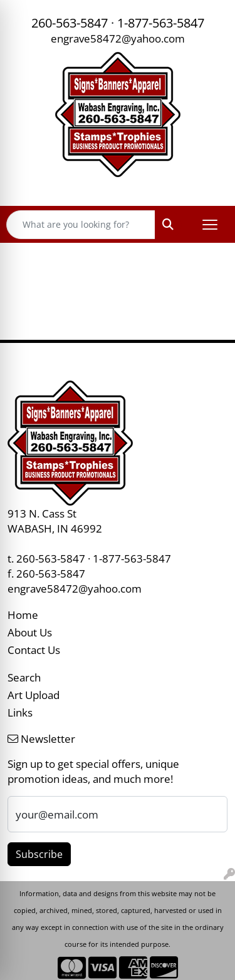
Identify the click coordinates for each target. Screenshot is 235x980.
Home (23, 615)
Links (20, 712)
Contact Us (34, 650)
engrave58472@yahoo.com (118, 38)
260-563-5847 (70, 23)
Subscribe (39, 854)
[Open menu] (210, 225)
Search (24, 677)
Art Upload (34, 695)
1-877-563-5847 (161, 23)
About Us (30, 632)
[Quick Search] (81, 225)
